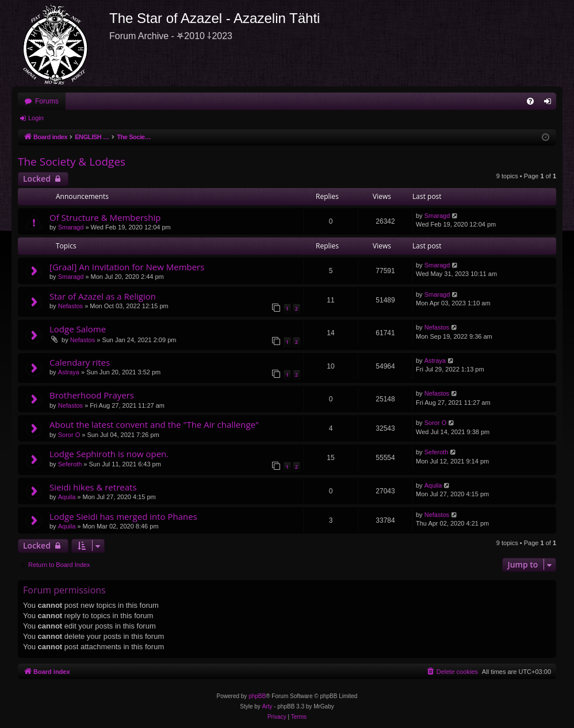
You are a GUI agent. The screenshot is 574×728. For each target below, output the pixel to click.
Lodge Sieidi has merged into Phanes (123, 516)
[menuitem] (530, 101)
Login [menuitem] (550, 104)
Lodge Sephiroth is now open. (109, 454)
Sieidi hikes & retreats (93, 487)
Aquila (67, 497)
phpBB (257, 696)
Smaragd (71, 227)
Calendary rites (80, 362)
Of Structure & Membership (105, 217)
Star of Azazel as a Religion (103, 296)
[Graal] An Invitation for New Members (127, 267)
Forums (47, 101)
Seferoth (70, 464)
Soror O (69, 435)
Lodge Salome (78, 329)
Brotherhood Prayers (92, 395)
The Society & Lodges (72, 162)
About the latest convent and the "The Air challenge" (154, 424)
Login (36, 118)
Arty (267, 706)
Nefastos (70, 306)
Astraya (69, 372)
